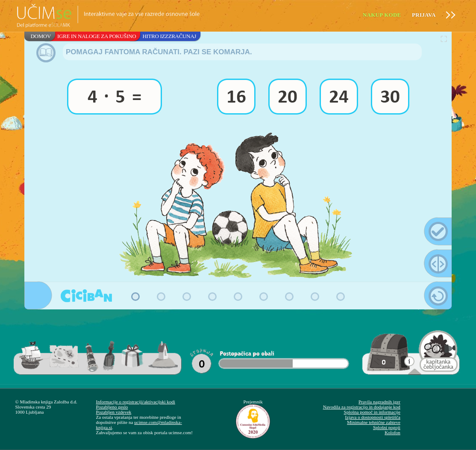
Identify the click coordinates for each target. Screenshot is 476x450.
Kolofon (392, 432)
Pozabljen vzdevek (114, 412)
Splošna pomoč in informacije (372, 412)
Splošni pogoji (387, 427)
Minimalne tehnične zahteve (374, 422)
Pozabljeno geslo (112, 407)
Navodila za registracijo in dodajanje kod (362, 407)
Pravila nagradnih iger (379, 402)
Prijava (424, 15)
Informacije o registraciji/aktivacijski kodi (136, 402)
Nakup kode (382, 15)
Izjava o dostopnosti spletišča (373, 417)
